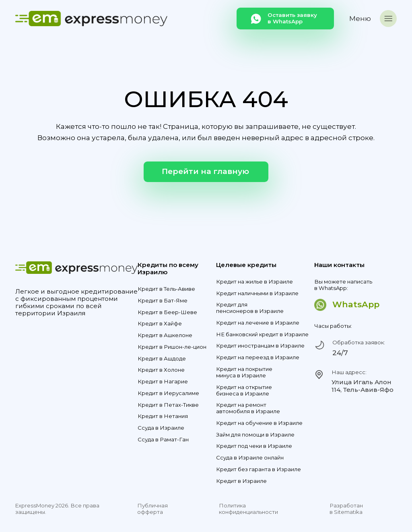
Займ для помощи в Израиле (255, 435)
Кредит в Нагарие (163, 382)
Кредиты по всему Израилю (168, 269)
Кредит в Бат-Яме (163, 301)
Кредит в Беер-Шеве (167, 312)
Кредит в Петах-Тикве (168, 405)
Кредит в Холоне (161, 370)
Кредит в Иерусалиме (168, 393)
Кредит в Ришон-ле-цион (172, 347)
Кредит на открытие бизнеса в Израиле (244, 390)
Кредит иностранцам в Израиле (260, 346)
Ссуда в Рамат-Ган (163, 440)
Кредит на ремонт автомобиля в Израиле (248, 408)
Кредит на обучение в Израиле (259, 423)
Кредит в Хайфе (160, 324)
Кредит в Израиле (241, 481)
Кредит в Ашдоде (162, 359)
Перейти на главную (205, 171)
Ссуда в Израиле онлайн (250, 458)
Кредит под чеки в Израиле (254, 446)
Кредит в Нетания (163, 416)
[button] (373, 19)
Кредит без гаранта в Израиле (259, 469)
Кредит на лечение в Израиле (258, 323)
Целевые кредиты (246, 265)
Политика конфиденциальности (248, 509)
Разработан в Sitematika (346, 509)
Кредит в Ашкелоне (165, 335)
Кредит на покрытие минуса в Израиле (244, 372)
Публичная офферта (152, 509)
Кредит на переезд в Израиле (258, 357)
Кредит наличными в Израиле (257, 293)
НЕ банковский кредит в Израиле (262, 334)
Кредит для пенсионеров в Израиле (250, 308)
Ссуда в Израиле (161, 428)
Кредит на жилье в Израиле (254, 282)
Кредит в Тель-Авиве (166, 289)
